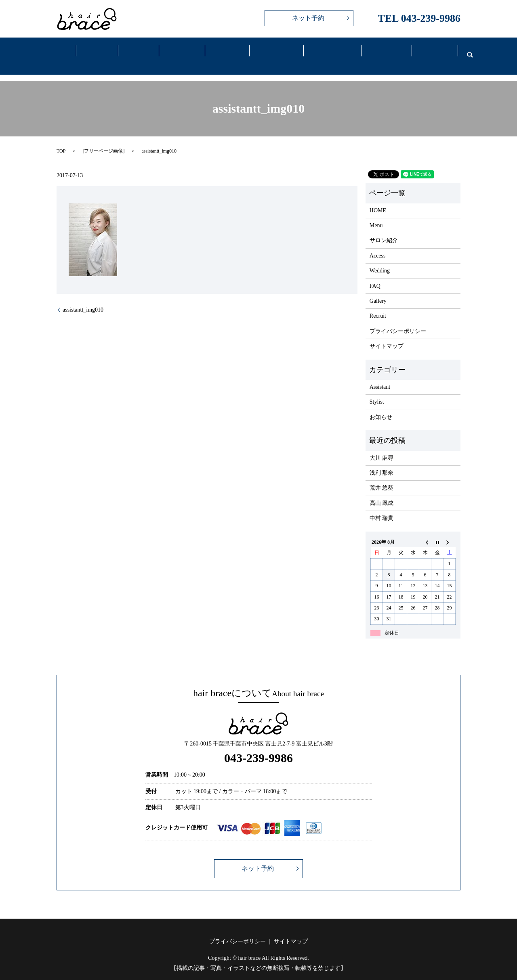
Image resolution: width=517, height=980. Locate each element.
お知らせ (381, 407)
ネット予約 (308, 18)
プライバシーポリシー (398, 321)
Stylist (377, 392)
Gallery (223, 52)
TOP (61, 141)
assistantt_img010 (83, 299)
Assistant (380, 377)
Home (58, 52)
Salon (97, 52)
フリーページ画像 (103, 141)
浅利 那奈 (382, 463)
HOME (378, 200)
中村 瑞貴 (382, 508)
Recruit (430, 52)
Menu (137, 52)
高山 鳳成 (382, 493)
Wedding (328, 52)
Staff (179, 52)
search (465, 51)
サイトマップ (387, 336)
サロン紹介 (384, 230)
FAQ (382, 52)
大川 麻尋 (382, 447)
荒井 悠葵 (382, 478)
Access (271, 52)
